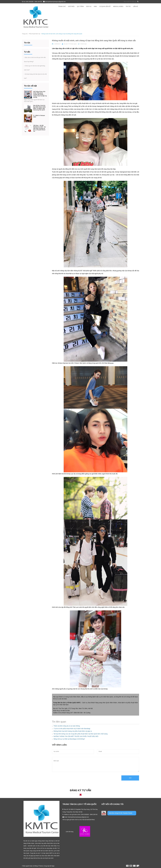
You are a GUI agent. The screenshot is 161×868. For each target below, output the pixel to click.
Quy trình (80, 6)
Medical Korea (118, 6)
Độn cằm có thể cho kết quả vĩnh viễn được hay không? (35, 60)
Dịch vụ (89, 6)
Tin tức (128, 6)
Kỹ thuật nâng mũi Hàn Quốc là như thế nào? (35, 76)
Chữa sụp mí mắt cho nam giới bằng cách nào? (34, 68)
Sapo (53, 866)
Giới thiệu (71, 6)
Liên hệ (135, 6)
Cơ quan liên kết (105, 6)
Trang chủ (62, 6)
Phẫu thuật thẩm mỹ (34, 34)
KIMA (95, 6)
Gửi (130, 778)
